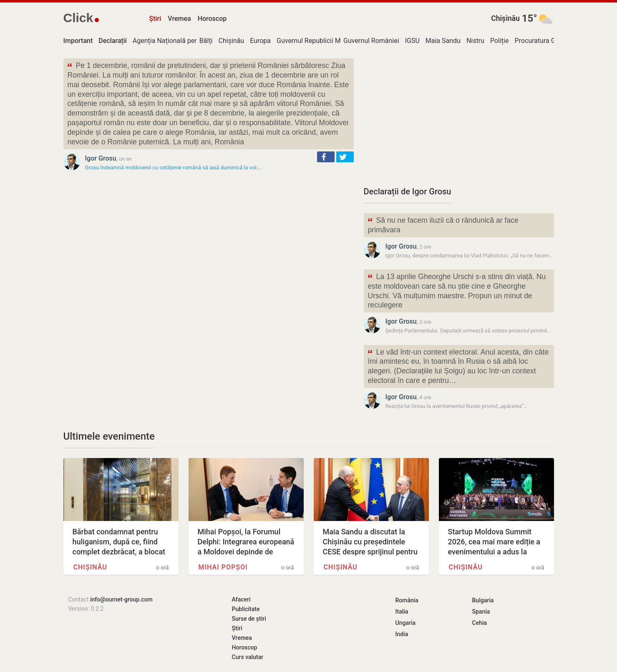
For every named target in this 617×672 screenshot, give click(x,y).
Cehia (480, 623)
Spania (481, 612)
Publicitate (246, 609)
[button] (326, 157)
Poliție (500, 41)
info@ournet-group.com (121, 599)
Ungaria (406, 623)
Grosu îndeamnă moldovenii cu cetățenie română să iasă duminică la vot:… (173, 167)
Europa (260, 41)
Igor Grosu (101, 158)
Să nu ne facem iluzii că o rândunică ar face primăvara (443, 224)
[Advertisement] (459, 117)
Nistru (475, 41)
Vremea (179, 19)
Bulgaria (483, 600)
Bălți (206, 41)
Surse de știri (249, 619)
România (407, 600)
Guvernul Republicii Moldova (319, 41)
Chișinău (505, 18)
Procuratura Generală (546, 41)
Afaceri (241, 599)
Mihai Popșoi (223, 567)
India (402, 634)
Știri (155, 19)
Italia (402, 612)
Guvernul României (371, 41)
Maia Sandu (443, 41)
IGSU (412, 41)
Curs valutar (248, 657)
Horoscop (212, 19)
